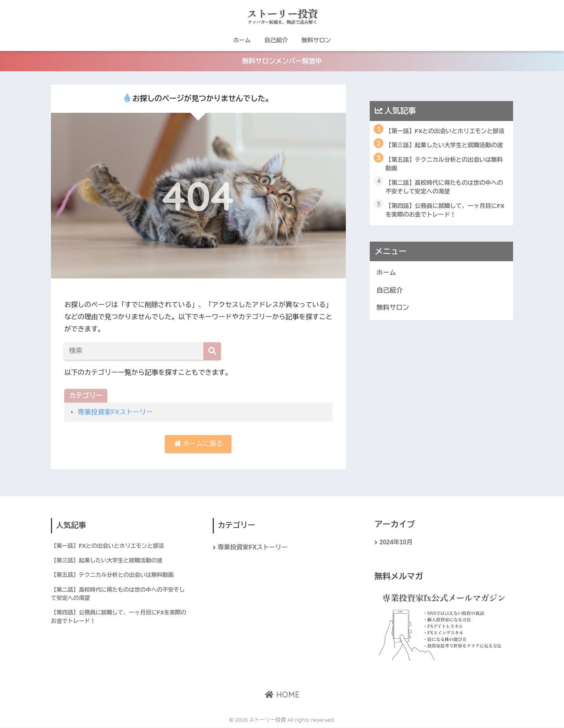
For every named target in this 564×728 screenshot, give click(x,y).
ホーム (242, 40)
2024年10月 (396, 543)
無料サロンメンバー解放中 (282, 61)
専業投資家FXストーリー (115, 412)
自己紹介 (276, 40)
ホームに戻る (198, 444)
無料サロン (316, 40)
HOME (282, 695)
